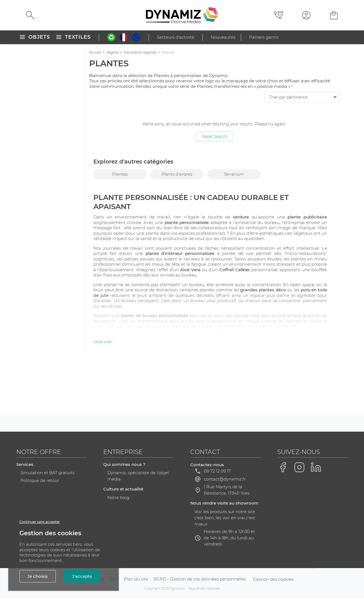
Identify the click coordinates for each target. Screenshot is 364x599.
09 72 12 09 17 (217, 471)
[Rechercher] (30, 15)
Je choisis (38, 576)
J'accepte (82, 576)
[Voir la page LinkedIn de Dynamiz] (316, 467)
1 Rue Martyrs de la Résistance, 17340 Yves (227, 490)
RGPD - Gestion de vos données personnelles (200, 579)
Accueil (95, 52)
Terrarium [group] (234, 174)
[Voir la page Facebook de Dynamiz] (283, 467)
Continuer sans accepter (40, 522)
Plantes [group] (120, 174)
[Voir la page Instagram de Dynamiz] (299, 467)
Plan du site (136, 579)
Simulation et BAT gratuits (47, 473)
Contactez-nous (207, 465)
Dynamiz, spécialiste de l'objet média (138, 476)
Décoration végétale (140, 52)
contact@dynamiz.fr (225, 479)
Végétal (112, 52)
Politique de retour (40, 480)
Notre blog (118, 498)
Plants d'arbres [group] (177, 174)
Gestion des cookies (273, 579)
